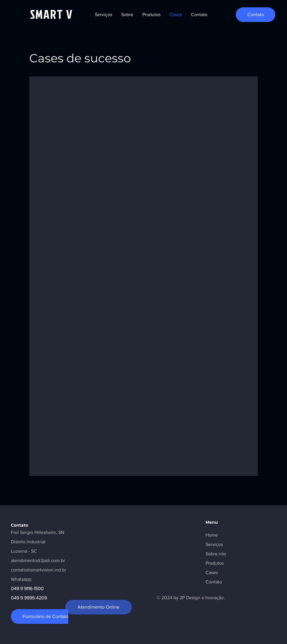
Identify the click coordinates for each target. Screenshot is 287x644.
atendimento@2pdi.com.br (38, 560)
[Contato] (256, 15)
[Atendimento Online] (99, 607)
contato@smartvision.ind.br (39, 570)
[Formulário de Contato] (46, 616)
